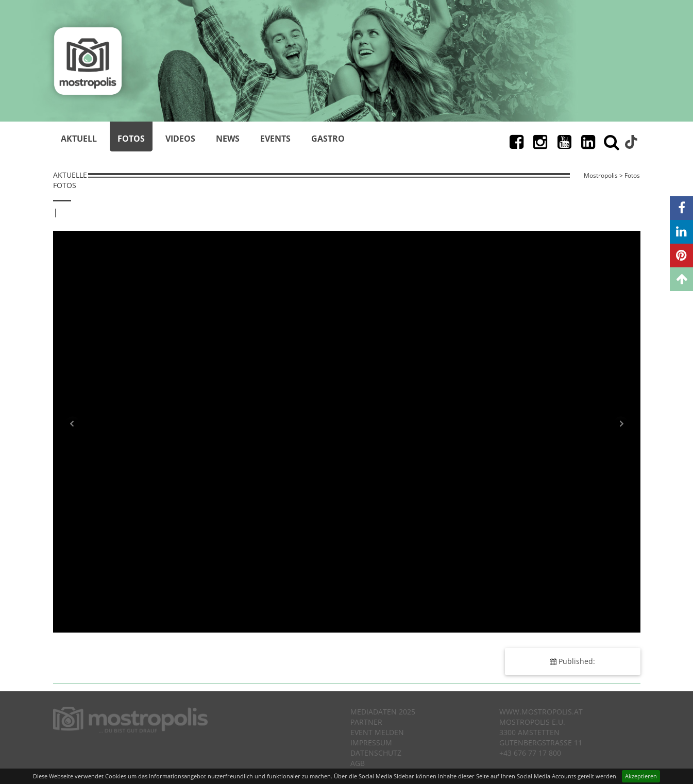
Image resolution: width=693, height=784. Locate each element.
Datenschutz (376, 753)
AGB (358, 763)
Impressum (371, 743)
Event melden (377, 732)
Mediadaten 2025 (383, 712)
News (228, 139)
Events (275, 139)
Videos (180, 139)
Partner (366, 722)
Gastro (328, 139)
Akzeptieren (641, 776)
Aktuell (79, 139)
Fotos (131, 139)
